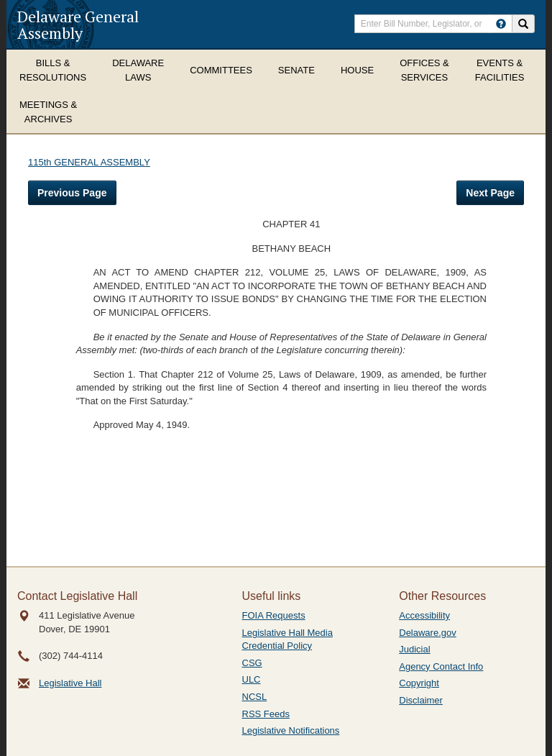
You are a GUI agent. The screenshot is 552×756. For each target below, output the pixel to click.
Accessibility (424, 615)
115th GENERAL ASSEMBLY (89, 162)
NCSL (255, 697)
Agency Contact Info (441, 666)
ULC (252, 679)
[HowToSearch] (501, 24)
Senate (296, 70)
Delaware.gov (428, 633)
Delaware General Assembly (78, 24)
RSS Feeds (266, 714)
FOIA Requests (274, 615)
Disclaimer (421, 700)
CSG (252, 663)
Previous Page (72, 193)
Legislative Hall (70, 683)
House (357, 70)
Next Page (490, 193)
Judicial (414, 649)
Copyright (419, 683)
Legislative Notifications (291, 730)
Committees (221, 70)
